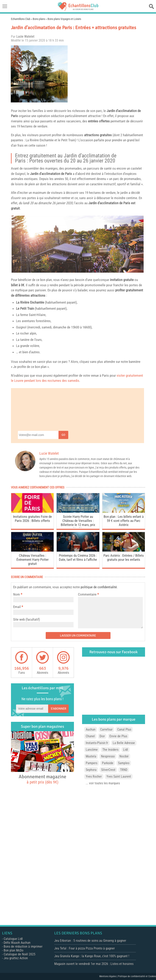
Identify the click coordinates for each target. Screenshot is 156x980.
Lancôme (92, 750)
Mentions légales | (109, 976)
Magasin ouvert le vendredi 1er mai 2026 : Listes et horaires (94, 964)
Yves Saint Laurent (119, 776)
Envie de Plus (118, 736)
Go (63, 435)
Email (17, 607)
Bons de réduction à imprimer (23, 947)
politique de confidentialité (99, 587)
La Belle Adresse (124, 743)
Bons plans (39, 19)
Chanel (90, 736)
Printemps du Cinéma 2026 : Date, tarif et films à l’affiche (78, 557)
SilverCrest (108, 770)
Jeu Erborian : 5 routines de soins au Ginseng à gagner (90, 941)
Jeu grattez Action (16, 958)
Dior (102, 736)
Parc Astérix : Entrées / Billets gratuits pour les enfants (124, 557)
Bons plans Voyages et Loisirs (64, 19)
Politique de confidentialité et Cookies (137, 976)
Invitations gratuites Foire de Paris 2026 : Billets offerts (32, 519)
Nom (17, 594)
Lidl (126, 750)
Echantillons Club (21, 19)
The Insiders (110, 750)
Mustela (91, 756)
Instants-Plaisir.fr (97, 743)
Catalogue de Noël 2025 (19, 954)
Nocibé (124, 756)
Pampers (92, 763)
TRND (124, 770)
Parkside (108, 763)
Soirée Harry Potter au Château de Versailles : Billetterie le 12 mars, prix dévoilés (78, 521)
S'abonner (58, 709)
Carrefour (106, 729)
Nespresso (108, 756)
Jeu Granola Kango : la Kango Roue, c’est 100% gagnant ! (92, 956)
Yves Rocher (94, 776)
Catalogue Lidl (13, 939)
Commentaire (88, 594)
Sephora (91, 770)
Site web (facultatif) (27, 619)
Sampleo (124, 763)
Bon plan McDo (14, 950)
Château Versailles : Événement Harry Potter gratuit (32, 560)
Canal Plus (124, 729)
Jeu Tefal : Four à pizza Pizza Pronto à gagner (84, 948)
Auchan (91, 729)
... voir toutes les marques (103, 783)
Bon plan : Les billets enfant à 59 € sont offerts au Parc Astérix (124, 521)
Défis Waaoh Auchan (17, 943)
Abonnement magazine (42, 779)
